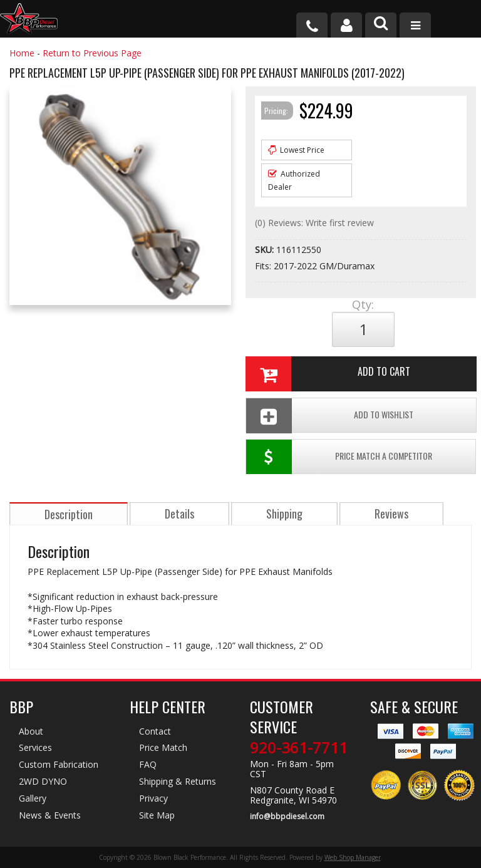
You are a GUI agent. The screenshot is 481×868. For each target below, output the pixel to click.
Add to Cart (328, 374)
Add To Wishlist (330, 416)
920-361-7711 (299, 748)
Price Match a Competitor (339, 457)
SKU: (266, 250)
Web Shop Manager (353, 857)
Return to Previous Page (92, 53)
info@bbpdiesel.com (287, 817)
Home (22, 53)
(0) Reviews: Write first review (314, 223)
